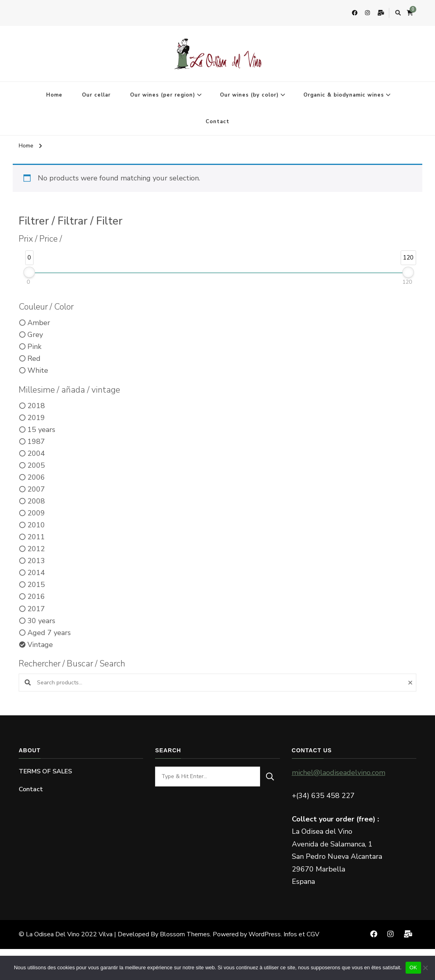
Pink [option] (34, 347)
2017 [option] (36, 609)
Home (54, 95)
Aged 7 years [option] (49, 633)
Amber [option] (39, 323)
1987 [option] (36, 442)
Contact (217, 122)
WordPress (265, 934)
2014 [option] (36, 573)
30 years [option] (41, 621)
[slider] (29, 272)
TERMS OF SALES (45, 771)
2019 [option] (36, 418)
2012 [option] (36, 549)
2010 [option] (36, 525)
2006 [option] (36, 477)
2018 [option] (36, 406)
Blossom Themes (185, 934)
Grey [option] (35, 335)
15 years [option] (41, 430)
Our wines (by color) (249, 95)
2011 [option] (36, 537)
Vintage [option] (40, 645)
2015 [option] (36, 585)
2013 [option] (36, 561)
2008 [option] (36, 501)
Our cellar (96, 95)
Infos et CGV (301, 934)
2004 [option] (36, 453)
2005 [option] (36, 465)
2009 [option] (36, 513)
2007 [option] (36, 489)
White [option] (38, 370)
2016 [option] (36, 597)
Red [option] (34, 358)
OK (413, 967)
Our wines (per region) (163, 95)
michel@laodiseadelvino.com (339, 773)
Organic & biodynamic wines (344, 95)
